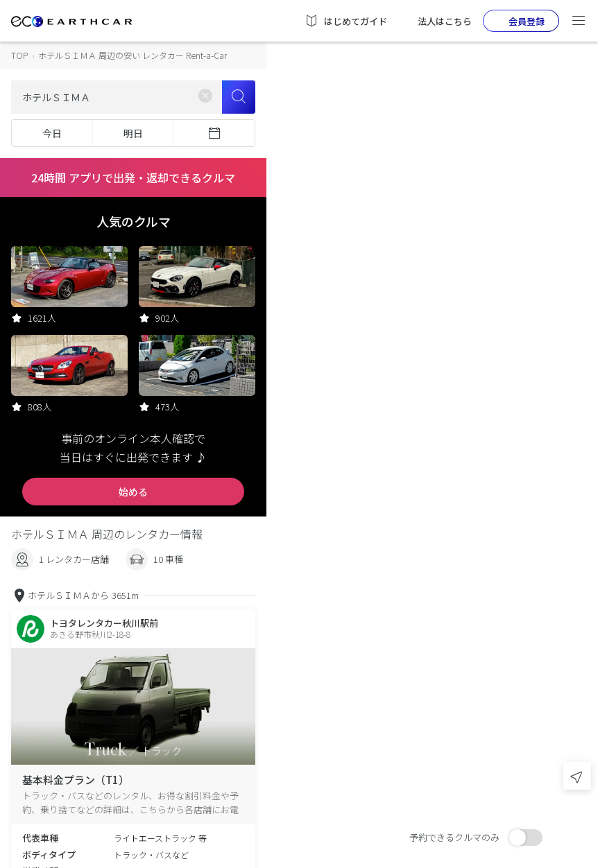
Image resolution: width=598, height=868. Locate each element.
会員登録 (515, 21)
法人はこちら (435, 21)
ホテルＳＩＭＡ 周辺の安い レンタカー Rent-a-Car (133, 55)
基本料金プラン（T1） (76, 780)
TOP (19, 55)
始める (133, 492)
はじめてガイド (346, 21)
